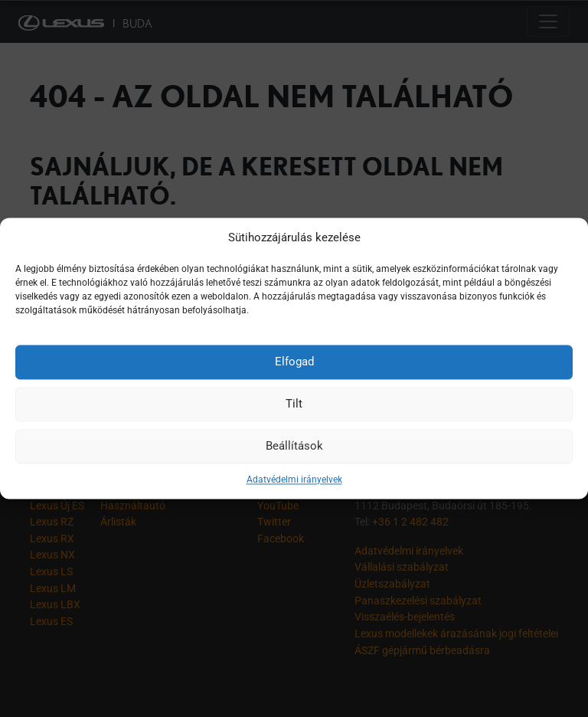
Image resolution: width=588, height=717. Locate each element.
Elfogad (294, 362)
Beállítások (294, 446)
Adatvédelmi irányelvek (294, 480)
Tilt (294, 404)
